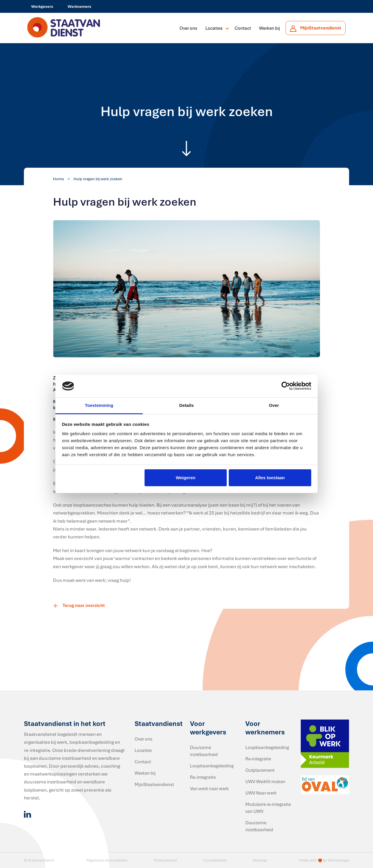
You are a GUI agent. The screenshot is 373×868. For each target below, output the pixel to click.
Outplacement (260, 770)
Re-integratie (203, 777)
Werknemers (79, 6)
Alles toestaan (270, 478)
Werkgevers (42, 6)
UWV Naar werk (261, 793)
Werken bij (270, 28)
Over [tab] (274, 405)
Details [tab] (186, 405)
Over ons (188, 28)
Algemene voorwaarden (107, 860)
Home (58, 179)
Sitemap (260, 860)
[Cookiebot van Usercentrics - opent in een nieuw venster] (286, 386)
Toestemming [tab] (99, 405)
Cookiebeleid (215, 860)
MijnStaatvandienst (154, 784)
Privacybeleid (165, 860)
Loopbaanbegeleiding (212, 766)
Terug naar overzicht (79, 605)
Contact (243, 28)
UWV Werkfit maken (265, 781)
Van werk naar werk (209, 788)
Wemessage (338, 860)
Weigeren (185, 478)
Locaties (214, 28)
